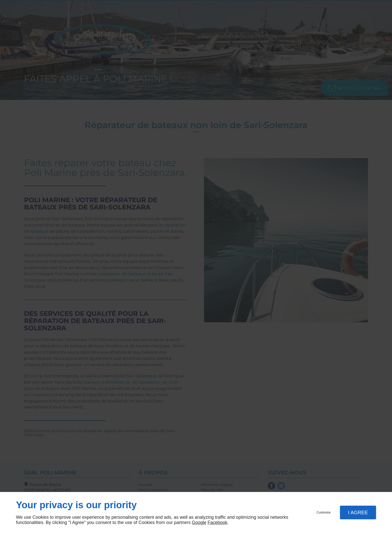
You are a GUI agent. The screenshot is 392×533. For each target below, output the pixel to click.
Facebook (217, 522)
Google (199, 522)
